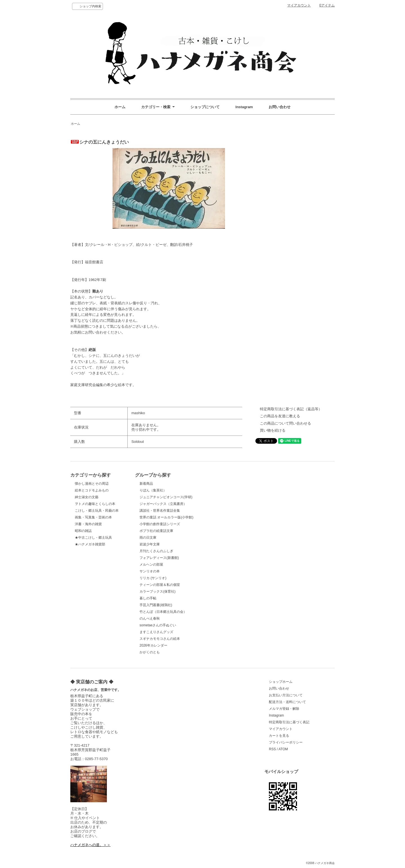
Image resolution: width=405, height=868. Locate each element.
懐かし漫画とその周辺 (92, 484)
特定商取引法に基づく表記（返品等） (291, 409)
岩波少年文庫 (150, 544)
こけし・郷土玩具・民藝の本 (97, 511)
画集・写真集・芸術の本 (93, 517)
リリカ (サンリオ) (153, 578)
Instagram (244, 107)
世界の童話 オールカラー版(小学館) (166, 517)
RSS (272, 749)
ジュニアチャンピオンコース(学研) (166, 497)
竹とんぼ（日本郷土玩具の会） (163, 612)
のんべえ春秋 (150, 618)
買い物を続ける (273, 430)
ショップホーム (281, 682)
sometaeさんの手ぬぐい (158, 625)
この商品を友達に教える (280, 416)
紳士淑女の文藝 (87, 497)
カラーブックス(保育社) (157, 591)
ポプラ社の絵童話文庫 (156, 531)
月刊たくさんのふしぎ (156, 551)
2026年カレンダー (153, 645)
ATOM (283, 749)
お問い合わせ (280, 107)
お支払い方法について (286, 695)
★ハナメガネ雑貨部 (90, 544)
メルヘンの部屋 (151, 565)
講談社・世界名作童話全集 (160, 511)
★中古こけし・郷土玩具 (93, 538)
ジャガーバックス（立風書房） (163, 504)
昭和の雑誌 (83, 531)
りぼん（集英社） (153, 490)
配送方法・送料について (287, 702)
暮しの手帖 (148, 598)
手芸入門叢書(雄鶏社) (156, 605)
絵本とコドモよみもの (92, 490)
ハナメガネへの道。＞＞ (90, 845)
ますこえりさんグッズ (156, 632)
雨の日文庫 (148, 538)
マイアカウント (299, 5)
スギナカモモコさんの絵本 (160, 639)
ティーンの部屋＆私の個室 (160, 585)
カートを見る (279, 736)
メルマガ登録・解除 (284, 709)
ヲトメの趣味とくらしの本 (95, 504)
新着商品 (146, 484)
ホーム (120, 107)
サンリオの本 (150, 571)
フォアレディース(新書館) (159, 558)
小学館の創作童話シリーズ (160, 524)
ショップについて (205, 107)
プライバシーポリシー (286, 742)
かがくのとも (150, 652)
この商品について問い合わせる (285, 423)
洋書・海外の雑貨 (88, 524)
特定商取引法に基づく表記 (289, 722)
